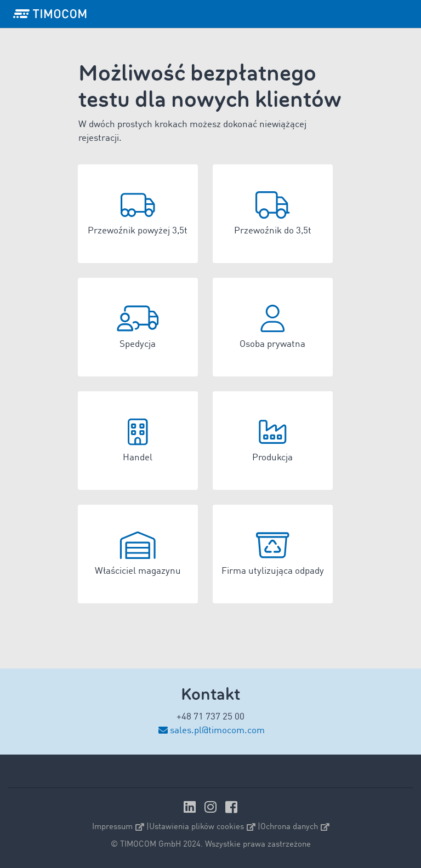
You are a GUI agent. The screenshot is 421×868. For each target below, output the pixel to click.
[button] (138, 214)
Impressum (118, 827)
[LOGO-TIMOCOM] (50, 14)
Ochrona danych (295, 827)
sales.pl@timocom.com (217, 731)
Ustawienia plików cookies (202, 827)
